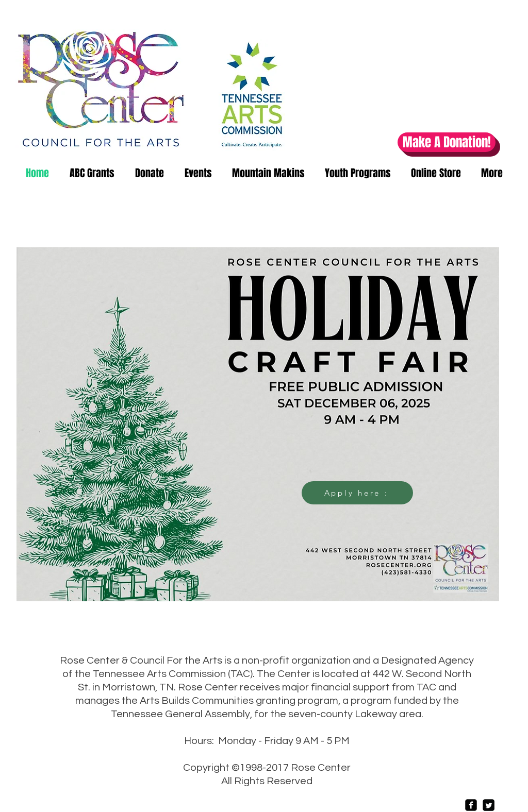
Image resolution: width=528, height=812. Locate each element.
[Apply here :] (357, 493)
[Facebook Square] (471, 805)
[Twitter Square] (489, 805)
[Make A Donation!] (447, 142)
